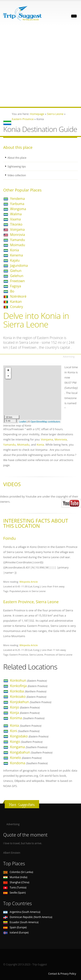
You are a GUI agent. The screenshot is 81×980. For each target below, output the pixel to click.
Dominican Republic (28, 917)
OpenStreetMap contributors (45, 422)
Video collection (17, 175)
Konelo (26, 758)
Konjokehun (31, 702)
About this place (17, 158)
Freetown (18, 281)
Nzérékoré (18, 296)
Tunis (15, 887)
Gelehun (17, 276)
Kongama (29, 747)
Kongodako (29, 736)
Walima (16, 214)
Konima (27, 718)
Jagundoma (19, 265)
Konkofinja (29, 686)
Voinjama (17, 229)
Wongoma (18, 209)
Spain (15, 927)
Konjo (25, 707)
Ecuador (21, 922)
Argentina (22, 912)
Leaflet (23, 422)
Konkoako (28, 697)
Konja (25, 713)
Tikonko (16, 224)
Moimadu (18, 245)
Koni (25, 731)
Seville (14, 893)
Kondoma (29, 763)
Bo (12, 291)
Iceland (16, 932)
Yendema (17, 199)
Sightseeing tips (17, 166)
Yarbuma (17, 204)
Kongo (26, 742)
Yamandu (18, 240)
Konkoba (28, 691)
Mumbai (15, 877)
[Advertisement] (40, 66)
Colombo (18, 872)
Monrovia (18, 235)
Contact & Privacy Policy (62, 974)
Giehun (16, 271)
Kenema (17, 255)
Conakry (17, 307)
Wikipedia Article (29, 582)
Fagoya (16, 286)
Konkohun (28, 680)
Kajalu (15, 260)
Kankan (16, 302)
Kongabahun (31, 752)
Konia (15, 250)
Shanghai (16, 882)
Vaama (15, 219)
